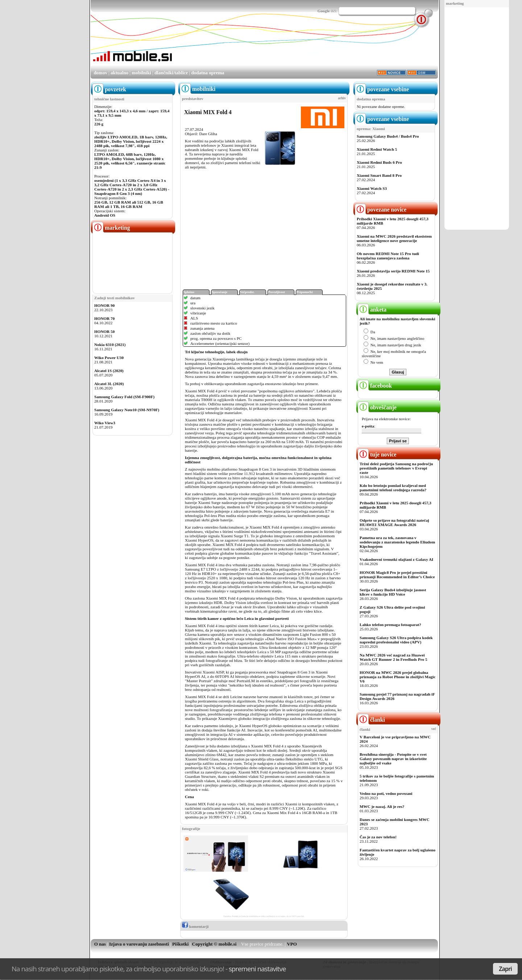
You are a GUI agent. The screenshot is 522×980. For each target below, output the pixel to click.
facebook (375, 386)
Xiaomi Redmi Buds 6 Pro (379, 162)
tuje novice (377, 454)
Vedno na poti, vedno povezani (386, 793)
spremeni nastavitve (257, 969)
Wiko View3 (105, 423)
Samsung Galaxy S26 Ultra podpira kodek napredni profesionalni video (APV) (396, 640)
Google (324, 11)
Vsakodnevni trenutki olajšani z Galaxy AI (396, 559)
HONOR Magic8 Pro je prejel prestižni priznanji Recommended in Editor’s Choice (397, 575)
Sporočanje (219, 292)
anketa (372, 310)
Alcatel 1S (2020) (109, 371)
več (434, 729)
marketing (455, 3)
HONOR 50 (104, 331)
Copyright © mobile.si (214, 944)
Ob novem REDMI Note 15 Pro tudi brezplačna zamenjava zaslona (388, 256)
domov (100, 73)
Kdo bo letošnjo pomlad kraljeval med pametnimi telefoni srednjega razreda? (393, 488)
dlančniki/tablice (171, 73)
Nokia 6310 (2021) (110, 345)
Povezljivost (277, 292)
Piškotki (181, 944)
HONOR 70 (104, 318)
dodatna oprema (208, 73)
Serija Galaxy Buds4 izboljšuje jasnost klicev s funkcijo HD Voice (393, 592)
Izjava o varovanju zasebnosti (139, 944)
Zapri (505, 969)
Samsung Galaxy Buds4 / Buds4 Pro (388, 136)
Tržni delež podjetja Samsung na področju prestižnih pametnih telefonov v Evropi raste (396, 468)
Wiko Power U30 (109, 358)
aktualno (119, 73)
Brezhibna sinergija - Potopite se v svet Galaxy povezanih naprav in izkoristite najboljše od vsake (393, 759)
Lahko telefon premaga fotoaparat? (390, 625)
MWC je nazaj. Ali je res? (382, 806)
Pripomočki (305, 292)
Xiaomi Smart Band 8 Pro (379, 175)
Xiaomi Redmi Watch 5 (377, 149)
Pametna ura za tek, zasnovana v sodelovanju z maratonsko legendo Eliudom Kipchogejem (397, 542)
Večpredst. (247, 292)
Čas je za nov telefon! (378, 837)
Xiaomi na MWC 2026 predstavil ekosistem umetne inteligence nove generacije (394, 238)
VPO (292, 944)
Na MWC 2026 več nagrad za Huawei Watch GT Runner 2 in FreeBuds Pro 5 (393, 657)
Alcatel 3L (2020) (109, 384)
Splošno (189, 292)
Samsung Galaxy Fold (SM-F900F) (124, 397)
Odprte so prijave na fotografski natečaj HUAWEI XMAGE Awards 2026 (394, 522)
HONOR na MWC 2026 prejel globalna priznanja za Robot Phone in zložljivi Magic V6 (397, 677)
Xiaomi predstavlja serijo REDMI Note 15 (393, 271)
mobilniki (141, 73)
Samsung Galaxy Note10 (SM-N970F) (127, 410)
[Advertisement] (477, 119)
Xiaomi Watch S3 (372, 188)
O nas (100, 944)
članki (371, 720)
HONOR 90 (104, 305)
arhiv (342, 98)
